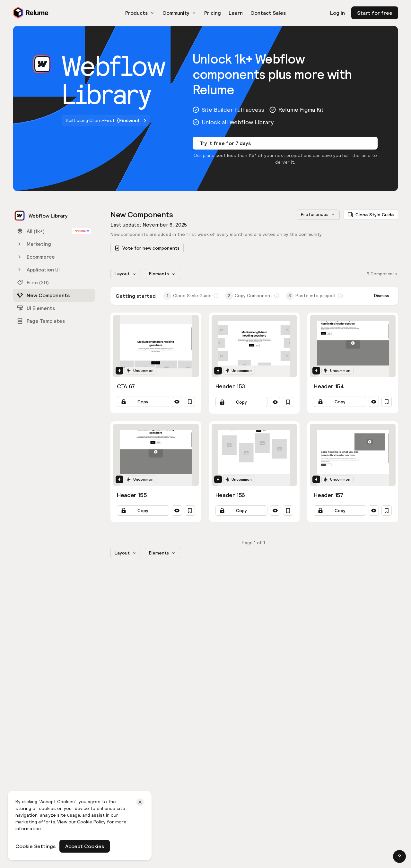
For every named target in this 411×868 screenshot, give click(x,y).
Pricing (213, 13)
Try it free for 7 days (225, 143)
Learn (236, 13)
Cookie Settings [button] (35, 846)
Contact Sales (268, 13)
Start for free (375, 13)
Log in (337, 13)
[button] (399, 856)
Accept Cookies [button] (85, 846)
